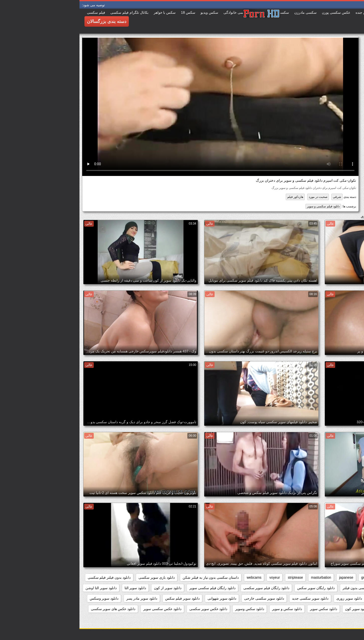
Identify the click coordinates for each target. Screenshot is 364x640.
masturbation (242, 577)
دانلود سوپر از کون (88, 588)
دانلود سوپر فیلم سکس (103, 598)
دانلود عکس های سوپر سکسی (34, 609)
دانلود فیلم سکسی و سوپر (244, 206)
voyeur (195, 577)
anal (353, 577)
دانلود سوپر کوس (310, 609)
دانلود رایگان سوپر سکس (236, 588)
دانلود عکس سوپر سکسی (129, 609)
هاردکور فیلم (216, 197)
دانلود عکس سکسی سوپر (83, 609)
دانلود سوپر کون (277, 609)
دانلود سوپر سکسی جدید (231, 598)
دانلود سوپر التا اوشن (22, 588)
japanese (267, 577)
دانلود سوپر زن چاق (305, 598)
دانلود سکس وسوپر (170, 609)
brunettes (310, 577)
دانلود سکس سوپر (244, 609)
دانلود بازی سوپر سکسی (77, 577)
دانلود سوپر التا (56, 588)
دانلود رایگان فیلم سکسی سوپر (133, 588)
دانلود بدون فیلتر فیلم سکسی (30, 577)
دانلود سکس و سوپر (208, 609)
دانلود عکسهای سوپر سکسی (335, 619)
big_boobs (334, 577)
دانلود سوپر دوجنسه (342, 598)
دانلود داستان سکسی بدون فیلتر (287, 588)
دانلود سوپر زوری (270, 598)
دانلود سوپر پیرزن (343, 609)
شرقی (257, 197)
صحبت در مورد (239, 197)
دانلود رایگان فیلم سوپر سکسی (187, 588)
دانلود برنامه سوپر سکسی (337, 588)
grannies (289, 577)
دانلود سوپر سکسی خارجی (185, 598)
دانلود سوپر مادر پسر (62, 598)
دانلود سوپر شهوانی (143, 598)
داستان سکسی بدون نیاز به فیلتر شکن (131, 577)
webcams (175, 577)
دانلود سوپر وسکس (25, 598)
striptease (216, 577)
